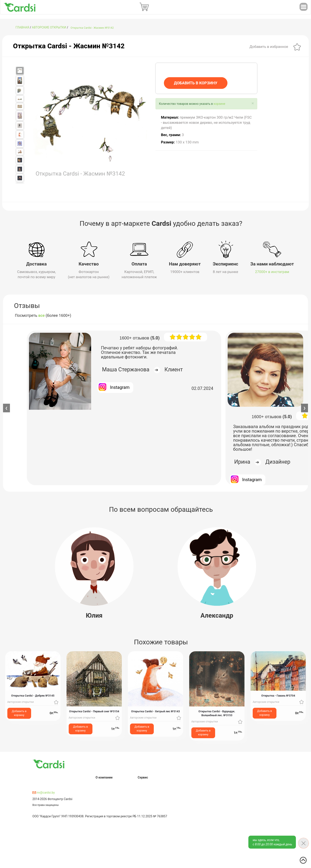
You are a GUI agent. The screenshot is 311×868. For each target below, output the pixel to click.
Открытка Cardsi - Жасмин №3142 (92, 28)
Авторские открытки (49, 27)
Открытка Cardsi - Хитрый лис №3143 (155, 711)
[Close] (253, 103)
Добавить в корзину (19, 713)
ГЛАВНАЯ (22, 27)
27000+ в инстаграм (272, 272)
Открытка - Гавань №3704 (278, 695)
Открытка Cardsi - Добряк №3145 (33, 696)
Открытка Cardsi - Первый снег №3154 (94, 711)
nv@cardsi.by (44, 792)
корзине (219, 104)
